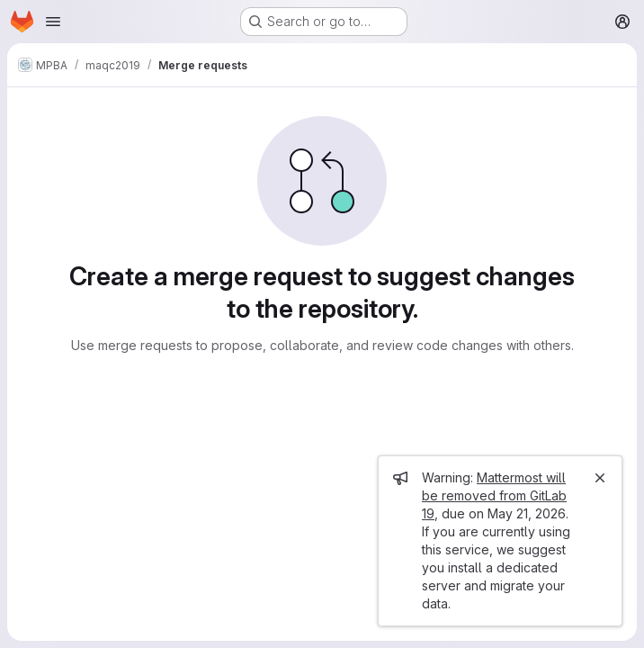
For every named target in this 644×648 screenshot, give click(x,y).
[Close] (600, 478)
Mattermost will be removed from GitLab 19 (494, 495)
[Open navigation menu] (53, 22)
